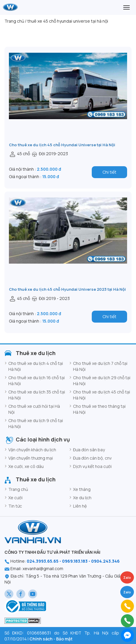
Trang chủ (18, 489)
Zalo (127, 592)
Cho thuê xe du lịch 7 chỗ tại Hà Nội (100, 366)
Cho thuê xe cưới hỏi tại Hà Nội (34, 409)
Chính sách (41, 639)
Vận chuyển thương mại (31, 458)
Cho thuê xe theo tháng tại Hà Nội (99, 409)
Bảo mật (64, 639)
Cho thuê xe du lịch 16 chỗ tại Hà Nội (37, 381)
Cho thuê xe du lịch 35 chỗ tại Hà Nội (37, 395)
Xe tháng (82, 489)
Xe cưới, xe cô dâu (26, 466)
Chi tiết (109, 172)
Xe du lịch (82, 498)
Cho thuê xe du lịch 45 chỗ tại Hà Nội (102, 395)
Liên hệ (80, 506)
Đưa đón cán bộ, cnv (92, 458)
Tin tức (15, 506)
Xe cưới (15, 498)
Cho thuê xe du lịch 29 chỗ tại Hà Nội (102, 381)
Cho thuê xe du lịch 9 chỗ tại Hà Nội (36, 423)
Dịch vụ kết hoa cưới (92, 466)
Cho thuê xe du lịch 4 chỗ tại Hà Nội (36, 366)
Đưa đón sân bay (89, 450)
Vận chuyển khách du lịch (32, 450)
